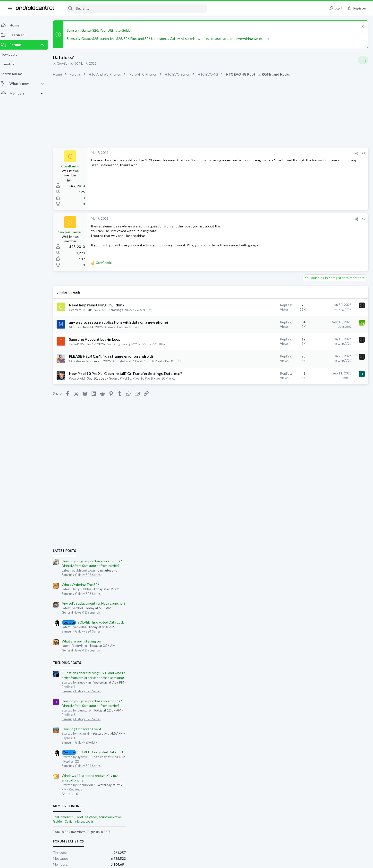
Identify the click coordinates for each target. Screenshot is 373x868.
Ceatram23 (80, 310)
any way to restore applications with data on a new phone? (122, 322)
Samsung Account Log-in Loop (98, 339)
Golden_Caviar (306, 566)
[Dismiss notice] (362, 27)
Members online (309, 551)
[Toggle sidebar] (363, 60)
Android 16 (312, 539)
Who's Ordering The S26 (323, 330)
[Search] (134, 8)
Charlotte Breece (355, 615)
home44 (268, 378)
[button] (10, 8)
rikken (322, 566)
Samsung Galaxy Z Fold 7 (322, 487)
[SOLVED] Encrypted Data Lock (335, 367)
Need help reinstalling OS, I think (100, 305)
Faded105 (79, 344)
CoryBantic (68, 63)
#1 (286, 153)
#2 (286, 219)
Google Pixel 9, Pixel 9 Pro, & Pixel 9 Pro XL (147, 361)
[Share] (279, 153)
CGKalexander (82, 361)
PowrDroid (80, 378)
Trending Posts (309, 408)
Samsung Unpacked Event (324, 474)
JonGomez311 (306, 562)
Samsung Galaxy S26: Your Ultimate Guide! (102, 30)
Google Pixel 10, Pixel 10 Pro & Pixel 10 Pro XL (145, 378)
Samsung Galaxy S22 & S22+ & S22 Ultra (139, 344)
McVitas (78, 327)
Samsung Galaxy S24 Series (323, 376)
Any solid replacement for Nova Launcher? (336, 348)
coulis (332, 566)
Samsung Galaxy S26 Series (323, 320)
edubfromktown (352, 562)
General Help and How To (126, 327)
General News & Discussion (323, 357)
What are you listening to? (324, 386)
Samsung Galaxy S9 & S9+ (130, 310)
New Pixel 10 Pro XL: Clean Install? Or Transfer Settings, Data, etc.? (128, 373)
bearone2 (267, 326)
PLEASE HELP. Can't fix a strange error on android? (114, 356)
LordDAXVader (329, 562)
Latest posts (307, 296)
